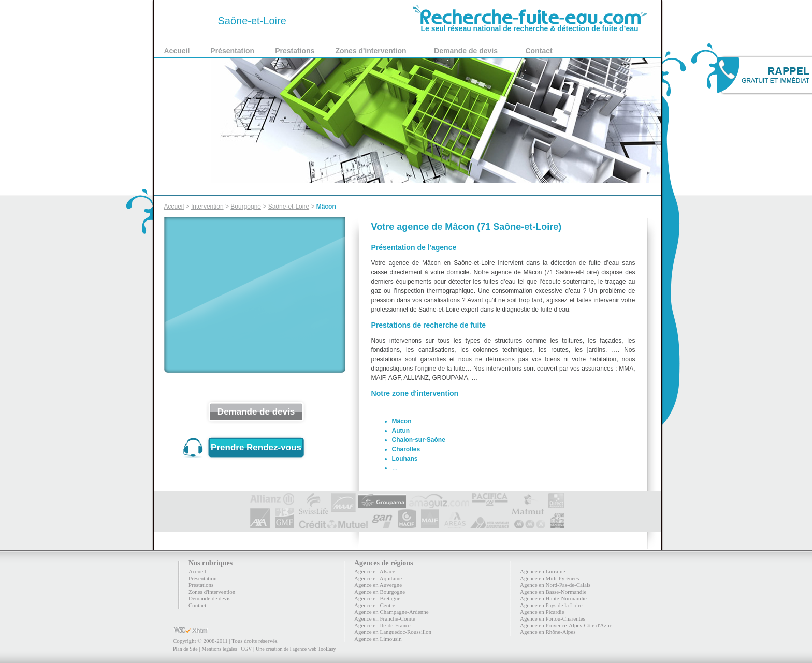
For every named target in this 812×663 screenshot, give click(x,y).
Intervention (207, 207)
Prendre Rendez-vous (256, 447)
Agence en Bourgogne (380, 592)
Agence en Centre (375, 605)
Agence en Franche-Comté (385, 618)
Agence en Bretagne (377, 598)
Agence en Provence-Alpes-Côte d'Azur (565, 625)
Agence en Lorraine (542, 571)
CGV (246, 649)
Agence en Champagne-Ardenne (392, 612)
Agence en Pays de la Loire (551, 605)
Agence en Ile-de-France (382, 625)
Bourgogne (246, 207)
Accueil (177, 51)
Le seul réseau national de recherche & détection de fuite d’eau (530, 25)
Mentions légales (219, 649)
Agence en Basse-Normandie (553, 592)
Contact (539, 51)
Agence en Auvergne (378, 585)
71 (190, 21)
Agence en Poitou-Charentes (553, 618)
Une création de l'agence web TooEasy (296, 649)
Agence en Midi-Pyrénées (549, 578)
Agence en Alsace (375, 571)
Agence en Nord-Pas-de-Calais (555, 585)
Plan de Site (185, 649)
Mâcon (326, 207)
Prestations (295, 51)
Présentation (232, 51)
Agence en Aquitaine (378, 578)
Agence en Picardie (542, 612)
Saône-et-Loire (289, 207)
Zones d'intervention (371, 51)
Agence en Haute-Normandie (553, 598)
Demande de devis (466, 51)
